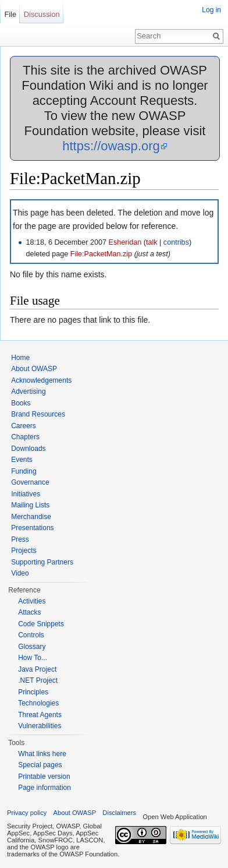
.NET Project (38, 680)
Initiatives (26, 494)
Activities (32, 601)
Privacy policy (27, 813)
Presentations (32, 528)
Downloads (28, 449)
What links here (42, 754)
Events (22, 460)
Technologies (38, 703)
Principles (33, 692)
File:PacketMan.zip (101, 254)
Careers (24, 426)
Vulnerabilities (40, 726)
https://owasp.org (111, 146)
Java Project (37, 669)
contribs (176, 242)
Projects (24, 551)
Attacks (29, 612)
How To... (33, 658)
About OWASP (34, 369)
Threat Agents (40, 715)
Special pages (40, 765)
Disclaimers (119, 813)
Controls (31, 635)
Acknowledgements (41, 380)
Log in (211, 10)
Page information (44, 788)
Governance (30, 482)
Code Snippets (41, 624)
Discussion (42, 14)
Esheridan (125, 242)
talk (152, 242)
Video (20, 573)
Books (21, 403)
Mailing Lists (30, 505)
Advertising (28, 391)
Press (20, 539)
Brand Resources (38, 414)
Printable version (44, 777)
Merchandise (31, 517)
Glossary (32, 647)
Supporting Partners (42, 562)
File (10, 14)
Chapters (25, 437)
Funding (24, 471)
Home (20, 358)
